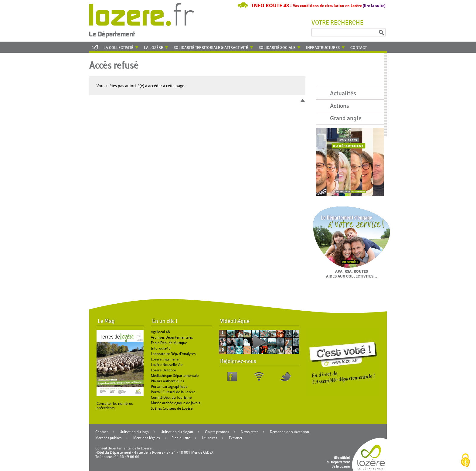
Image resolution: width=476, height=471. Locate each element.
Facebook (232, 377)
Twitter (286, 377)
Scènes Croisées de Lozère (172, 408)
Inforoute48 (161, 348)
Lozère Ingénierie (165, 359)
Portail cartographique (169, 387)
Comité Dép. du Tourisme (171, 398)
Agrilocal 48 (160, 332)
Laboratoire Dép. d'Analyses (173, 354)
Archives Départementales (172, 337)
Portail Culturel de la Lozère (173, 392)
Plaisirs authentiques (167, 381)
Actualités (343, 93)
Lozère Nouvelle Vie (167, 365)
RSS (259, 377)
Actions (340, 106)
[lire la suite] (374, 6)
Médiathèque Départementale (175, 376)
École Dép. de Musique (169, 343)
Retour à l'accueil (146, 20)
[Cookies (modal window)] (465, 461)
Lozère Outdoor (164, 370)
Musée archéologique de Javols (175, 403)
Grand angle (346, 118)
